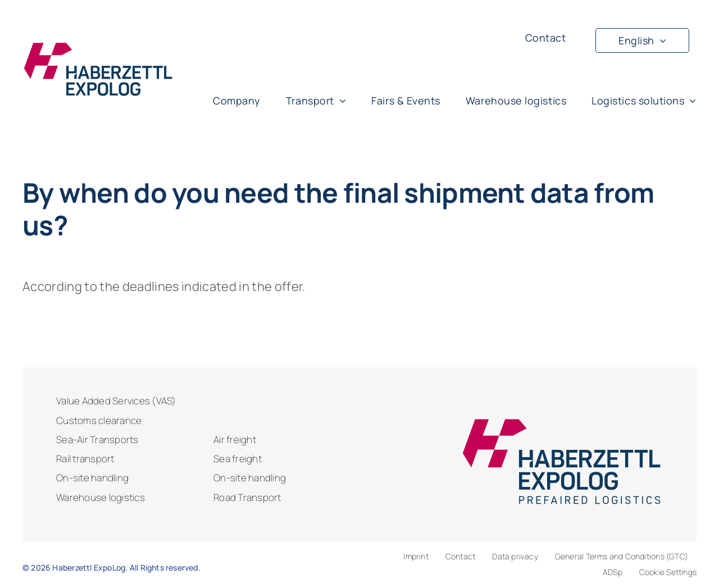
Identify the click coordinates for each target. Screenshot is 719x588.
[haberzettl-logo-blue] (98, 47)
